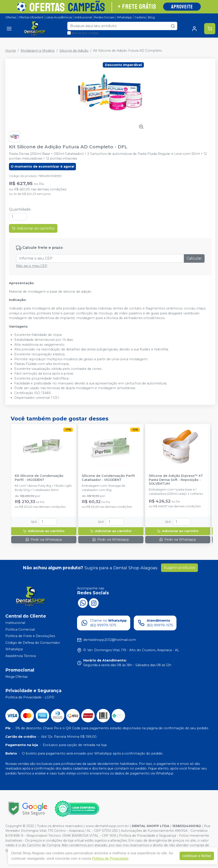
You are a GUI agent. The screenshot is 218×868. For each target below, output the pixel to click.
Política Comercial (20, 629)
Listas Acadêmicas (59, 17)
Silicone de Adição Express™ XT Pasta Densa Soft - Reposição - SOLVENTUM (176, 480)
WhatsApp (124, 17)
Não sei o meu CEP (32, 266)
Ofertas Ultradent (31, 17)
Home (11, 51)
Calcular (194, 258)
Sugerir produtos (179, 568)
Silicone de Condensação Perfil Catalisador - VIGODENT (108, 478)
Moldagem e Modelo (38, 51)
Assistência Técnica (21, 656)
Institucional (83, 17)
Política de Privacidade (110, 858)
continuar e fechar (197, 856)
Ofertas (11, 17)
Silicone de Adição (74, 51)
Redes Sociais (104, 17)
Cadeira (140, 17)
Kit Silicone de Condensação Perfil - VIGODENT (39, 478)
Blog (151, 17)
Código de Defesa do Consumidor (33, 643)
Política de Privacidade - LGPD (30, 697)
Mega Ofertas (16, 677)
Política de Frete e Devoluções (30, 636)
